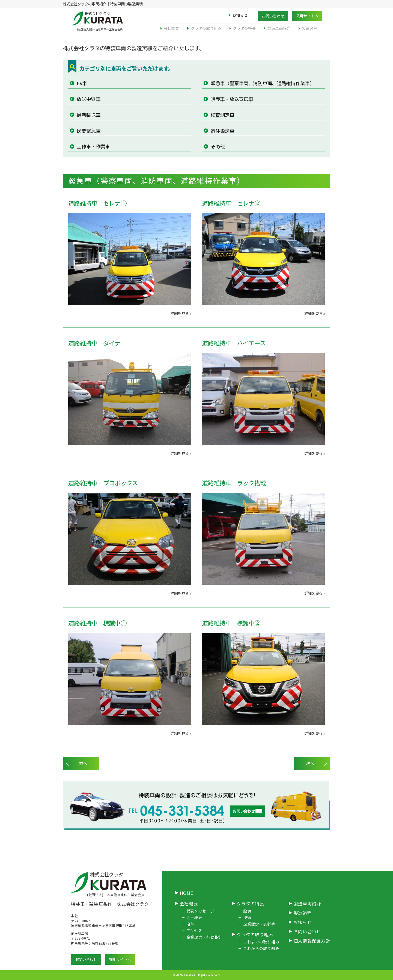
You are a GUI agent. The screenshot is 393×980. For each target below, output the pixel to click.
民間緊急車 (88, 131)
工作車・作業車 (93, 146)
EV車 (81, 83)
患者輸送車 (88, 115)
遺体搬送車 (222, 131)
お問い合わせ (273, 16)
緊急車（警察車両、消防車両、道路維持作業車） (262, 83)
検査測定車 (222, 115)
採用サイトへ (307, 16)
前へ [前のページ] (84, 764)
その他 (217, 146)
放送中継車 (88, 99)
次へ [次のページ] (309, 764)
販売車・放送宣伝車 (231, 99)
